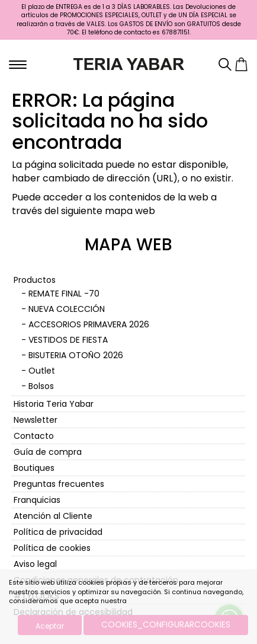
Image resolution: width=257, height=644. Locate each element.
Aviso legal (35, 564)
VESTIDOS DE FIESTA (68, 340)
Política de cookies (52, 548)
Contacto (34, 436)
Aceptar (50, 626)
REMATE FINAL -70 (64, 294)
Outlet (42, 371)
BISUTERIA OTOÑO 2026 (76, 355)
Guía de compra (48, 452)
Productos (35, 280)
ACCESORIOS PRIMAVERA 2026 (89, 324)
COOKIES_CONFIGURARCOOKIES (166, 624)
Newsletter (36, 420)
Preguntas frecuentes (59, 484)
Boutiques (34, 468)
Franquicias (37, 500)
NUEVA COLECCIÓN (67, 309)
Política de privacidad (58, 532)
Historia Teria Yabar (54, 404)
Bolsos (41, 386)
